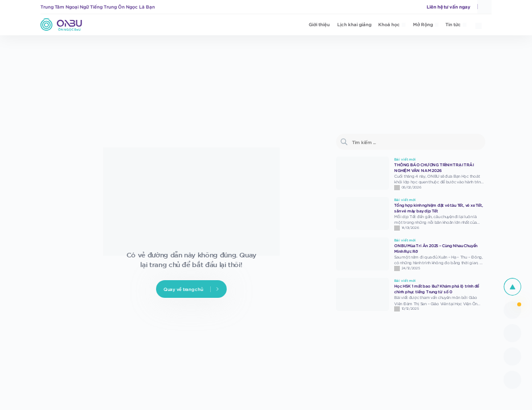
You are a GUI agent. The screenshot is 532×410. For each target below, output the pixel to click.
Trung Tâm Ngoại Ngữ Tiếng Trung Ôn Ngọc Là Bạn (98, 7)
